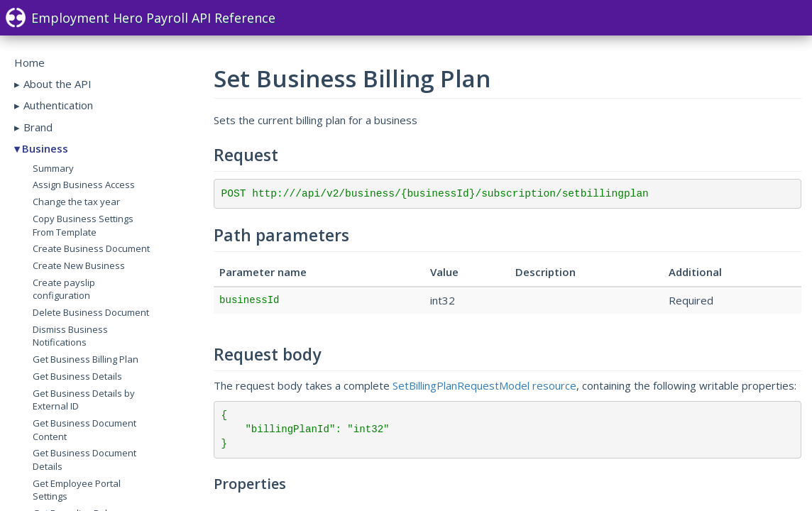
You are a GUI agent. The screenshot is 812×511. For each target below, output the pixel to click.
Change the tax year (76, 202)
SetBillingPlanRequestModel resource (484, 385)
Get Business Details (77, 376)
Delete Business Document (91, 312)
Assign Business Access (84, 185)
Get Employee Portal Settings (77, 490)
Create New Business (79, 265)
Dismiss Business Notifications (70, 336)
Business (45, 148)
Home (29, 62)
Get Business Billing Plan (86, 359)
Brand (38, 127)
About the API (57, 84)
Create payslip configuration (64, 289)
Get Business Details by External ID (84, 400)
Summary (53, 168)
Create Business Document (91, 248)
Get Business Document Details (84, 460)
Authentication (58, 105)
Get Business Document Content (84, 430)
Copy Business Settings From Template (83, 225)
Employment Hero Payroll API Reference (141, 18)
